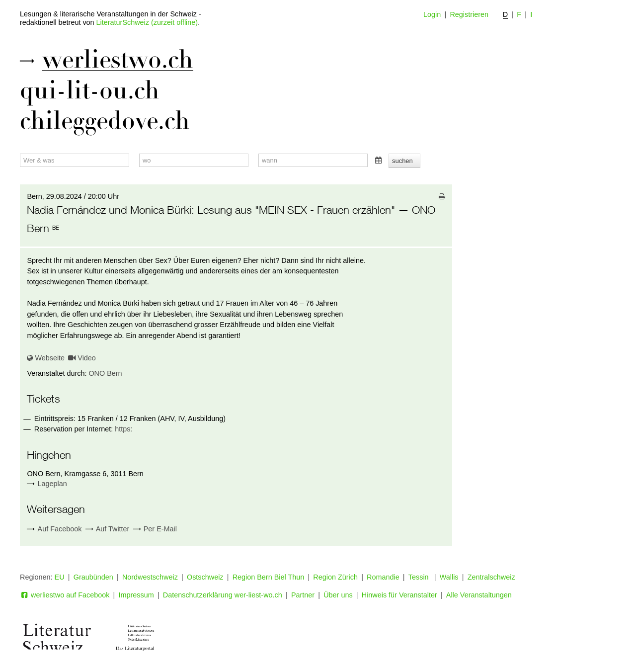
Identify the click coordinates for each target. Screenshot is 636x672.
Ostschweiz (205, 577)
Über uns (338, 595)
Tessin (420, 577)
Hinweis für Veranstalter (399, 595)
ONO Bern (105, 373)
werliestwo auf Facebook (65, 595)
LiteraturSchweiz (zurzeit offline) (147, 22)
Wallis (449, 577)
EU (60, 577)
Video (82, 358)
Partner (303, 595)
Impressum (136, 595)
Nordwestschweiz (150, 577)
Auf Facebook (54, 529)
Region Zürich (335, 577)
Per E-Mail (155, 529)
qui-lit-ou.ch (90, 90)
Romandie (383, 577)
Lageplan (52, 484)
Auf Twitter (108, 529)
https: (123, 429)
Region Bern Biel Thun (269, 577)
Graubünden (93, 577)
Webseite (46, 358)
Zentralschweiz (491, 577)
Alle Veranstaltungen (479, 595)
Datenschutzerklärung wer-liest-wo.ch (223, 595)
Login (432, 14)
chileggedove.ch (105, 121)
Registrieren (469, 14)
